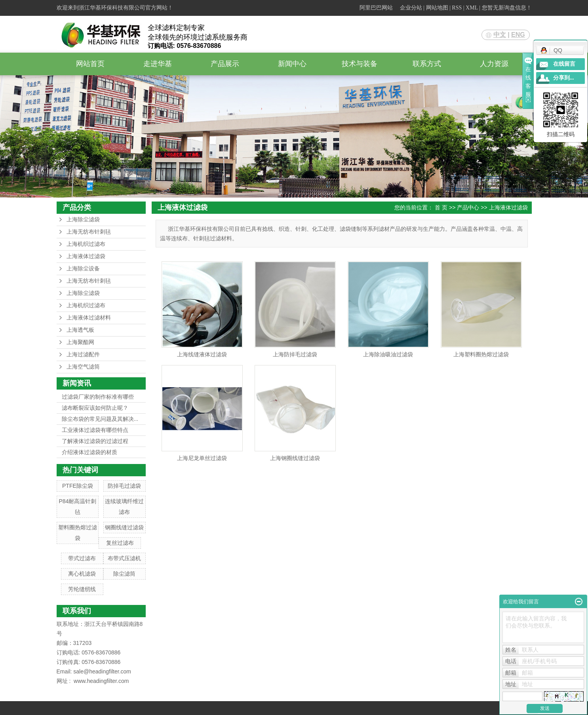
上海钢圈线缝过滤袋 (295, 458)
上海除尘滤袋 (83, 220)
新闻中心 (292, 64)
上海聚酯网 (80, 342)
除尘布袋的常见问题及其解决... (100, 419)
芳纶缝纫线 (82, 589)
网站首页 (90, 64)
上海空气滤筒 (83, 367)
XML (472, 8)
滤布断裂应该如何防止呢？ (95, 408)
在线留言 (564, 64)
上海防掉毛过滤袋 (295, 354)
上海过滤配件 (83, 355)
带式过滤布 (82, 558)
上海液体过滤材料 (89, 318)
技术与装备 (360, 64)
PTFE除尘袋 (78, 486)
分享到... (564, 78)
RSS (457, 8)
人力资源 (494, 64)
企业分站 (411, 8)
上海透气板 (80, 330)
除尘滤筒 (124, 574)
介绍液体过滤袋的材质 (89, 452)
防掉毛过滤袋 (124, 486)
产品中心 (468, 207)
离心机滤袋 (82, 574)
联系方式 (427, 64)
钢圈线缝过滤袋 (124, 527)
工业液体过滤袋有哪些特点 (95, 430)
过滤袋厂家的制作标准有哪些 (98, 397)
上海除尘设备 (83, 269)
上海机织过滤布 (86, 244)
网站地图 (437, 8)
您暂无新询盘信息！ (507, 8)
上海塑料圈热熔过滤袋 (481, 354)
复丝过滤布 (120, 543)
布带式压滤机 (124, 558)
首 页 (441, 207)
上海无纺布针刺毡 (89, 232)
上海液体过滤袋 (86, 256)
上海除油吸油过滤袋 (388, 354)
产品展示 (225, 64)
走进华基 (158, 64)
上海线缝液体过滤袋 (202, 354)
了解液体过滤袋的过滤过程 (95, 441)
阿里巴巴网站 (376, 8)
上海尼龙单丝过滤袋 (202, 458)
